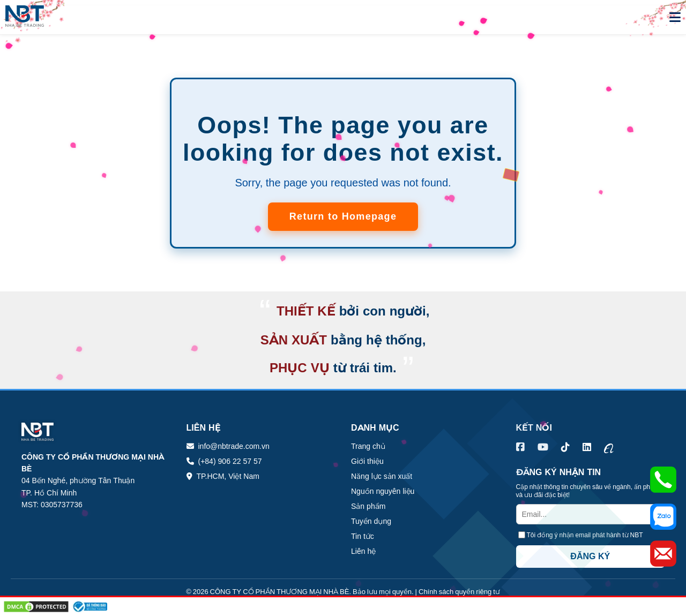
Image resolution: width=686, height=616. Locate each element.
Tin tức (363, 536)
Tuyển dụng (371, 521)
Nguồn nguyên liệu (383, 491)
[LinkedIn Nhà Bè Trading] (587, 447)
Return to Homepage (343, 216)
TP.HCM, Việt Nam (228, 476)
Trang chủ (368, 446)
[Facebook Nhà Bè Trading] (520, 447)
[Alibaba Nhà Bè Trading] (609, 447)
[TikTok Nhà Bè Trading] (565, 447)
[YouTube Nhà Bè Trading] (543, 447)
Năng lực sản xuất (382, 476)
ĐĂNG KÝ (590, 556)
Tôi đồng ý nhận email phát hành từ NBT (585, 535)
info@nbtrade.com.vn (234, 446)
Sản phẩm (368, 506)
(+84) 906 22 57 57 (230, 461)
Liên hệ (363, 551)
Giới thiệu (367, 461)
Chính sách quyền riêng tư (459, 591)
